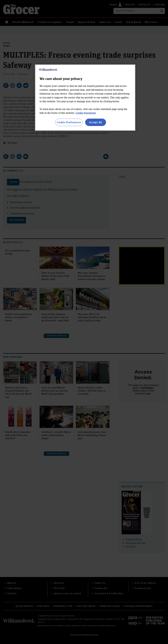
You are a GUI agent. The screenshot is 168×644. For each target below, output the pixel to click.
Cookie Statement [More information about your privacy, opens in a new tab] (86, 113)
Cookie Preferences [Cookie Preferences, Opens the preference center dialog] (69, 122)
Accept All (96, 122)
